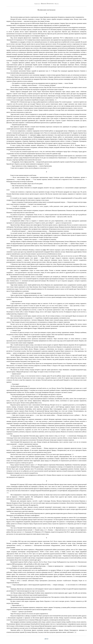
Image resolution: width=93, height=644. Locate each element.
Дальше (46, 639)
